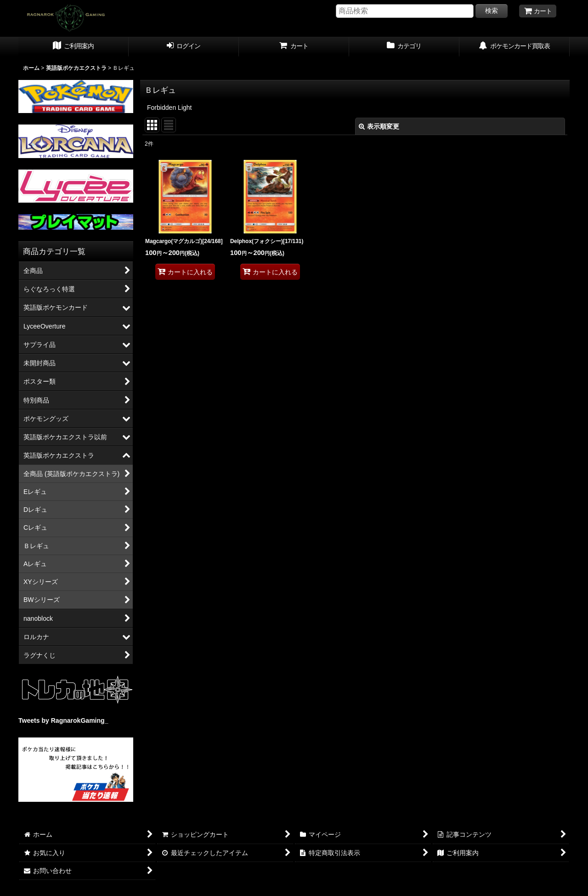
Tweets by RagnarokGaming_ (63, 720)
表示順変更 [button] (379, 126)
